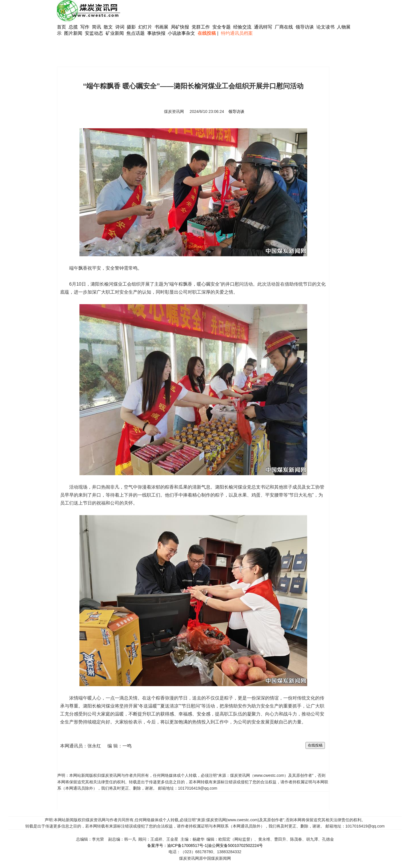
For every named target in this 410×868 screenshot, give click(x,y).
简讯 (97, 27)
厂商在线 (284, 27)
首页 (61, 27)
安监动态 (94, 33)
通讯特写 (263, 27)
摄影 (132, 27)
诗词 (120, 27)
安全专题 (222, 27)
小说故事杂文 (181, 33)
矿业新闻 (115, 33)
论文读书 (325, 27)
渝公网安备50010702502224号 (235, 845)
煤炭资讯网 (174, 111)
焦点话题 (136, 33)
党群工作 (201, 27)
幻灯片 (145, 27)
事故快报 (156, 33)
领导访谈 (305, 27)
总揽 (73, 27)
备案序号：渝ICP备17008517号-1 (177, 845)
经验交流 (242, 27)
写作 (85, 27)
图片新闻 (73, 33)
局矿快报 (180, 27)
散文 (109, 27)
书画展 (161, 27)
